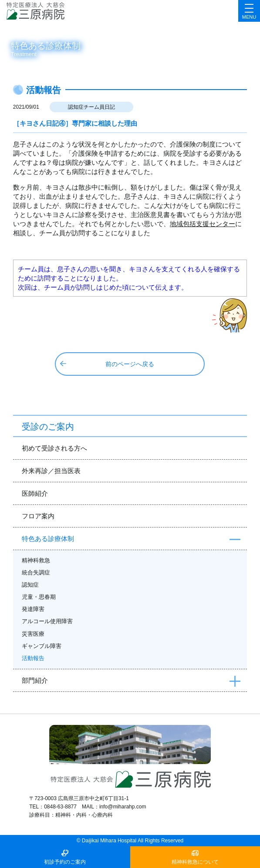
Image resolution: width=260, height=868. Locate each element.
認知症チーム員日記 (91, 107)
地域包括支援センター (203, 224)
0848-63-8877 (60, 807)
